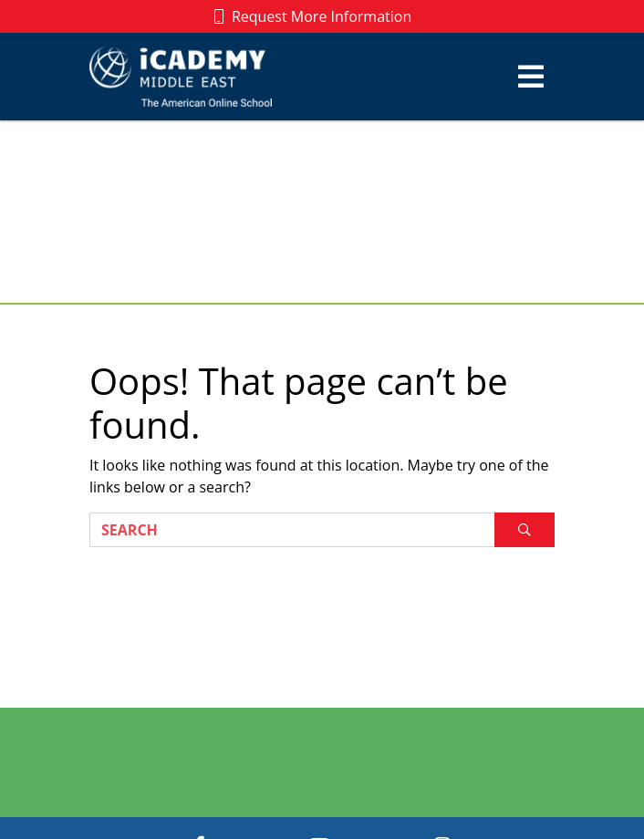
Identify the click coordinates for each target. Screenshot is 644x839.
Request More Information (313, 16)
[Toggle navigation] (531, 77)
